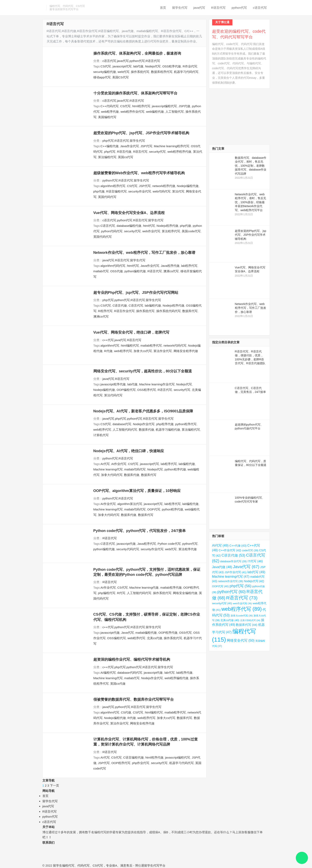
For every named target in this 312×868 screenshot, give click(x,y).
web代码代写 (162, 191)
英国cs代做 (118, 684)
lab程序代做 (184, 673)
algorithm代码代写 (113, 266)
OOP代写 (154, 509)
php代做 (99, 191)
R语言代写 (218, 8)
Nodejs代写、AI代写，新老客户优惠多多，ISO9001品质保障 (143, 411)
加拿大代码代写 (112, 475)
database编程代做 (129, 226)
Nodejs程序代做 (167, 226)
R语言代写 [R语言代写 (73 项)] (242, 598)
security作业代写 (140, 191)
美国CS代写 (120, 77)
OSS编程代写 (117, 638)
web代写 (124, 72)
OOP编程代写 (126, 390)
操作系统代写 (140, 72)
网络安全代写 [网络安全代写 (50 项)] (241, 640)
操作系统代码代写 (168, 311)
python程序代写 (186, 424)
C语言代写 (108, 226)
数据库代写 (190, 311)
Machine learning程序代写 (172, 146)
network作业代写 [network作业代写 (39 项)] (230, 581)
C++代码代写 (109, 106)
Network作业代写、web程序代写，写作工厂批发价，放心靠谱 (144, 253)
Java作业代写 (130, 146)
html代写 (149, 226)
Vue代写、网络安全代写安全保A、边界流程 (129, 213)
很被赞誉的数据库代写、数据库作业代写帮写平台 (134, 699)
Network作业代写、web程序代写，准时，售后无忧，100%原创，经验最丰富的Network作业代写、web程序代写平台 (250, 202)
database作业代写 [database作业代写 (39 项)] (233, 561)
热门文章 (218, 149)
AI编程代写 (108, 673)
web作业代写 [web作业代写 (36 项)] (242, 603)
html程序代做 (154, 757)
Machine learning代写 (108, 469)
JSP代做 (185, 106)
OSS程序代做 (172, 66)
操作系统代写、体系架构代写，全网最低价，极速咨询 (137, 53)
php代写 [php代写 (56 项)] (240, 586)
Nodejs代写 (153, 66)
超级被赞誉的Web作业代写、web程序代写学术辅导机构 (139, 173)
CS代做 (126, 712)
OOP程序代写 (121, 763)
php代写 (108, 141)
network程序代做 (164, 186)
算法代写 (178, 191)
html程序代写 (141, 106)
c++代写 (108, 340)
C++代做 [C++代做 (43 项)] (238, 546)
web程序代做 (110, 112)
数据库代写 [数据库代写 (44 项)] (247, 625)
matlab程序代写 (151, 345)
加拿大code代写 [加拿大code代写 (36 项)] (242, 616)
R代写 (121, 593)
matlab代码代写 (135, 469)
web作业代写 (151, 231)
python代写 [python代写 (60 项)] (232, 592)
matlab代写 (101, 271)
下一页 (55, 785)
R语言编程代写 (116, 191)
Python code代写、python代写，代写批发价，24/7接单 (140, 531)
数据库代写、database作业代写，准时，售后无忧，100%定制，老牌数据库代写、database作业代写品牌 (251, 166)
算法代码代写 (113, 395)
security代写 (158, 152)
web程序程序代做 (179, 152)
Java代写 (127, 633)
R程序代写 (105, 311)
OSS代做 (117, 271)
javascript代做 (126, 544)
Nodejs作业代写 (144, 424)
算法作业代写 (163, 351)
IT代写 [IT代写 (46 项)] (255, 561)
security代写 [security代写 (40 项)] (222, 603)
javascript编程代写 (164, 106)
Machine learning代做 (144, 587)
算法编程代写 (107, 157)
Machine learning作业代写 (157, 384)
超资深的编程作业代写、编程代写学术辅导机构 (132, 659)
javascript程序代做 (113, 384)
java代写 (199, 8)
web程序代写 (123, 351)
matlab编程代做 (146, 633)
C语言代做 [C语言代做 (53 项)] (233, 555)
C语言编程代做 (133, 757)
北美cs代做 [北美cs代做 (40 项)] (230, 620)
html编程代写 (130, 345)
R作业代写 (190, 66)
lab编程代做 (153, 305)
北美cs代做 (155, 638)
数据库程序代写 (162, 72)
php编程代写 (107, 593)
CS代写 (106, 66)
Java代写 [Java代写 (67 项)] (246, 567)
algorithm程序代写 (113, 186)
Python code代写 (169, 544)
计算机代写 (101, 435)
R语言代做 (124, 152)
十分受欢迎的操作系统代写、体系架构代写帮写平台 (135, 93)
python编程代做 (135, 271)
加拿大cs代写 (143, 351)
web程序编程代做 (177, 678)
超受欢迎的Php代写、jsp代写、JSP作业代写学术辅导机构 (141, 133)
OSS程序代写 (147, 390)
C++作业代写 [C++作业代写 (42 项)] (230, 550)
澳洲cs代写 (171, 271)
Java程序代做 (170, 266)
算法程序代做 (188, 549)
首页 (163, 8)
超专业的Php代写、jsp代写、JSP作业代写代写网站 (136, 293)
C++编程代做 (109, 146)
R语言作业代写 (124, 311)
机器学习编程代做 (168, 430)
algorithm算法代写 (130, 504)
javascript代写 (122, 66)
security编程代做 (105, 72)
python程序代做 (175, 469)
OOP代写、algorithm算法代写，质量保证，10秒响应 (137, 491)
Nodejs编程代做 (188, 186)
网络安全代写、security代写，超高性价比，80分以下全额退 (143, 371)
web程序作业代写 (133, 112)
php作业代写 (141, 763)
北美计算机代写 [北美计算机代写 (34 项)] (250, 620)
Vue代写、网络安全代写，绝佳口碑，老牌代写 (131, 332)
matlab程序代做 (171, 587)
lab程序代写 (189, 266)
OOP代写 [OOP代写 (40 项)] (220, 586)
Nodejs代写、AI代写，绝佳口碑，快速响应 (129, 451)
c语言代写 (260, 8)
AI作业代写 (119, 464)
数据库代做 (146, 430)
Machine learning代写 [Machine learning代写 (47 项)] (231, 577)
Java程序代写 (147, 544)
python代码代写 (112, 231)
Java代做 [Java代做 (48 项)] (222, 567)
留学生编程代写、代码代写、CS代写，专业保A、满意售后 (93, 865)
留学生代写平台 (155, 865)
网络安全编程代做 (185, 593)
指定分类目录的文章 (226, 342)
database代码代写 (130, 673)
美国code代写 (191, 231)
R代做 (108, 351)
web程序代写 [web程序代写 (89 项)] (241, 609)
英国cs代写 (126, 157)
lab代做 (138, 66)
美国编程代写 (107, 117)
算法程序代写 (171, 231)
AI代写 (105, 464)
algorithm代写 (110, 345)
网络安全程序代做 (186, 351)
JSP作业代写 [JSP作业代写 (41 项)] (236, 572)
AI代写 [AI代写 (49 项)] (220, 545)
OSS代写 (185, 633)
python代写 (239, 8)
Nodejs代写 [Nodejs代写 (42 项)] (254, 581)
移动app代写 (102, 77)
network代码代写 (175, 345)
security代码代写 (128, 549)
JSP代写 (146, 146)
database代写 (122, 424)
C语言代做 (120, 305)
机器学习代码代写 (186, 72)
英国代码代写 (107, 197)
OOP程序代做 (168, 633)
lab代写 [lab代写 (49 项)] (256, 572)
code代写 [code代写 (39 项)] (250, 550)
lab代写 (169, 673)
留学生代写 (180, 8)
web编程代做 (155, 112)
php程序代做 (165, 424)
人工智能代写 (175, 112)
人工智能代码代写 (125, 430)
